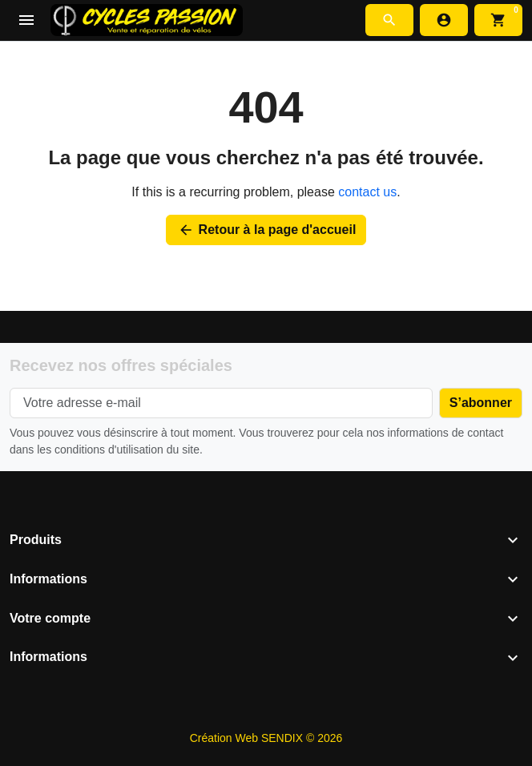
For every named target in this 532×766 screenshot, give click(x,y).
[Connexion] (444, 20)
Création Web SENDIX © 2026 (266, 738)
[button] (389, 20)
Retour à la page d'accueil (266, 230)
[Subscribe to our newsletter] (481, 403)
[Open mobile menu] (27, 20)
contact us (367, 192)
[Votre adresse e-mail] (221, 403)
